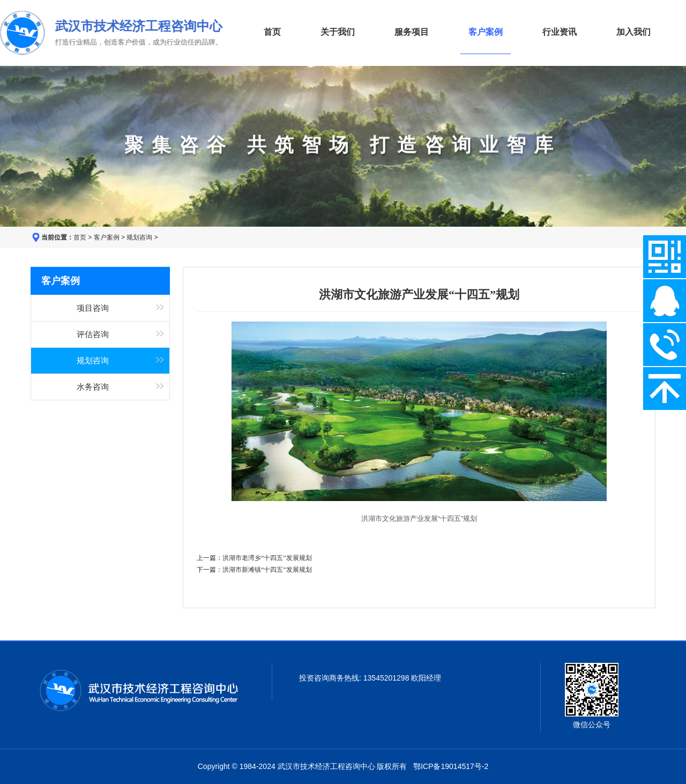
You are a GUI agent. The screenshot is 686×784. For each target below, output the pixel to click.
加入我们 (633, 32)
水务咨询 (93, 387)
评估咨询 (93, 334)
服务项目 (412, 32)
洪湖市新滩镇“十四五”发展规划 (267, 570)
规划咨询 (139, 237)
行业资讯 (560, 32)
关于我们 (338, 32)
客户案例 (107, 237)
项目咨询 (93, 308)
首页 (272, 32)
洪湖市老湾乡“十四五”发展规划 (267, 558)
